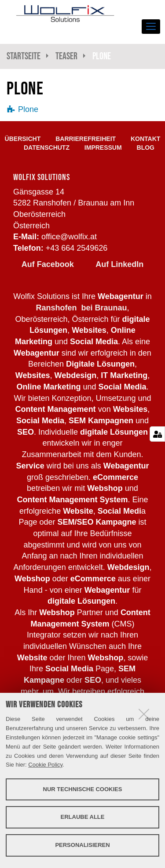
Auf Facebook (48, 264)
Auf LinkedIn (119, 264)
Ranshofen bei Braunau (81, 308)
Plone (28, 109)
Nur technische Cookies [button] (83, 789)
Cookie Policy (45, 765)
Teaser (66, 56)
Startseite (24, 56)
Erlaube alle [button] (83, 817)
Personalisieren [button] (82, 845)
